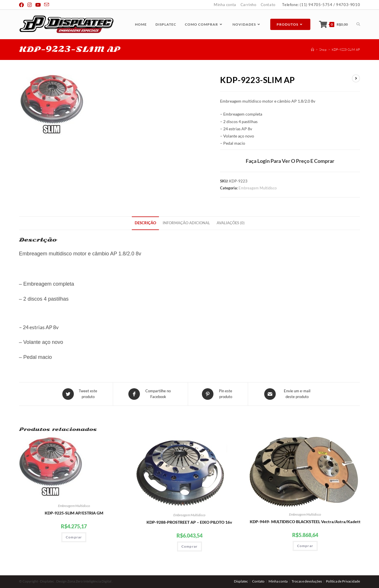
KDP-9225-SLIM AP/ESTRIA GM (74, 513)
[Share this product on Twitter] (80, 394)
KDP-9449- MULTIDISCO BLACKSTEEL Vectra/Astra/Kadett (305, 522)
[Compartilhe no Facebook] (150, 394)
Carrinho (248, 5)
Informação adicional (186, 223)
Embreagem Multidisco (258, 188)
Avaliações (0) (231, 223)
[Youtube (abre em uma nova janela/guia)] (38, 5)
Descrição (145, 223)
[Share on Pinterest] (218, 394)
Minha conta (225, 5)
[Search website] (358, 24)
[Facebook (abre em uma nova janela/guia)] (22, 5)
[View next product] (356, 78)
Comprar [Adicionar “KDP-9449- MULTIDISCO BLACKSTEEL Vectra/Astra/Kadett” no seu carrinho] (305, 546)
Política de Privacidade (343, 581)
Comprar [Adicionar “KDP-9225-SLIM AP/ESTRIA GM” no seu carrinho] (74, 537)
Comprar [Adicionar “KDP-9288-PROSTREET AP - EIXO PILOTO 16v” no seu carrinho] (189, 546)
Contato (268, 5)
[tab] (145, 223)
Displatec (241, 581)
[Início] (313, 50)
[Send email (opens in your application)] (47, 5)
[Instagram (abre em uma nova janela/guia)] (30, 5)
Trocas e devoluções (307, 581)
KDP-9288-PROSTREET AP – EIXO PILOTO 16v (189, 522)
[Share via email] (290, 394)
